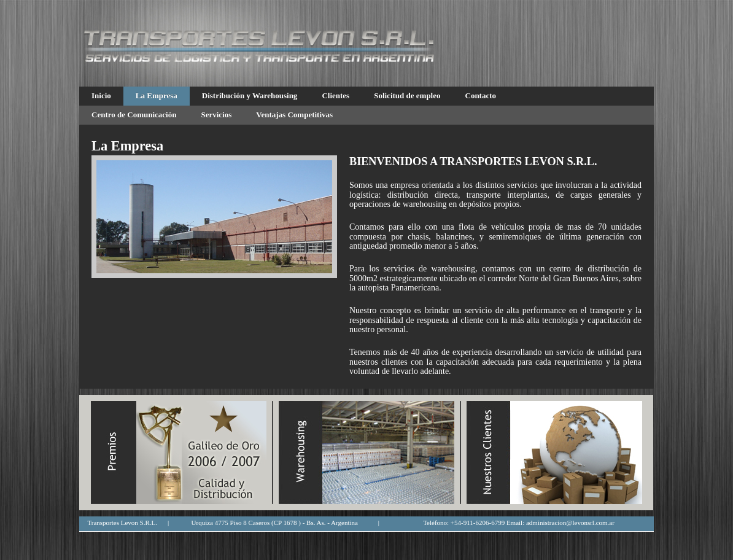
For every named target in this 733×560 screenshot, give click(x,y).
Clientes (335, 95)
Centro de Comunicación (134, 115)
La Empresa (157, 95)
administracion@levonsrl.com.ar (570, 523)
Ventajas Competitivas (294, 115)
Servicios (216, 115)
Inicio (101, 95)
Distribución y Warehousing (250, 95)
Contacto (481, 95)
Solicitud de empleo (407, 95)
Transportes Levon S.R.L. (122, 523)
